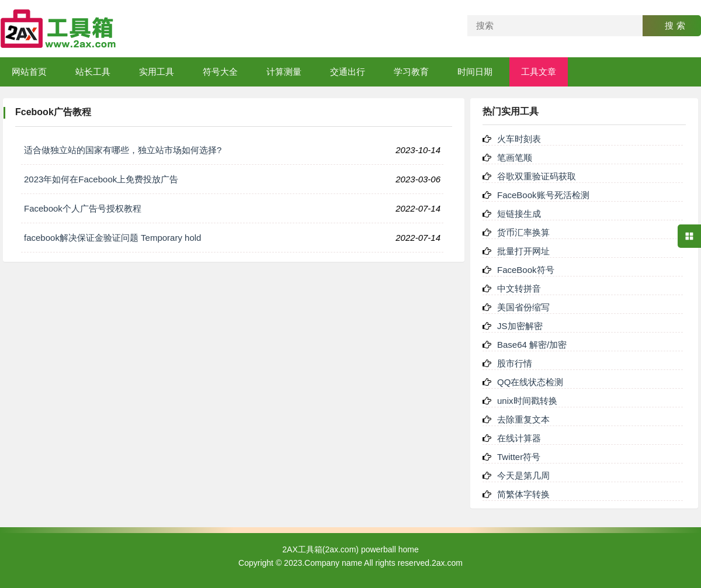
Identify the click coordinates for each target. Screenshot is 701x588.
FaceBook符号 (526, 270)
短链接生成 (519, 214)
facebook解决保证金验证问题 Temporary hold (112, 238)
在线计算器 (519, 438)
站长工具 (93, 72)
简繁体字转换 (523, 494)
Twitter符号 (519, 457)
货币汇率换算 (523, 232)
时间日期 (475, 72)
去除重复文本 (523, 419)
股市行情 (515, 363)
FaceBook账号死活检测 (543, 195)
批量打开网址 (523, 251)
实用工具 (157, 72)
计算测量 (284, 72)
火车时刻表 (519, 139)
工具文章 (539, 72)
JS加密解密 (520, 326)
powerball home (390, 549)
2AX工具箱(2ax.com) (320, 549)
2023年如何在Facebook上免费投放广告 (101, 179)
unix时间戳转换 (527, 401)
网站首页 (29, 72)
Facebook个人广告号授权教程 (83, 208)
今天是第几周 (523, 475)
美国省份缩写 (523, 307)
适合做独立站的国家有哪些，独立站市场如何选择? (123, 150)
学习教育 (411, 72)
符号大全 (220, 72)
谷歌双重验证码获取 (537, 176)
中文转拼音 (519, 288)
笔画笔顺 (515, 158)
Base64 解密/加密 (532, 345)
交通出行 (348, 72)
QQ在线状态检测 (530, 382)
